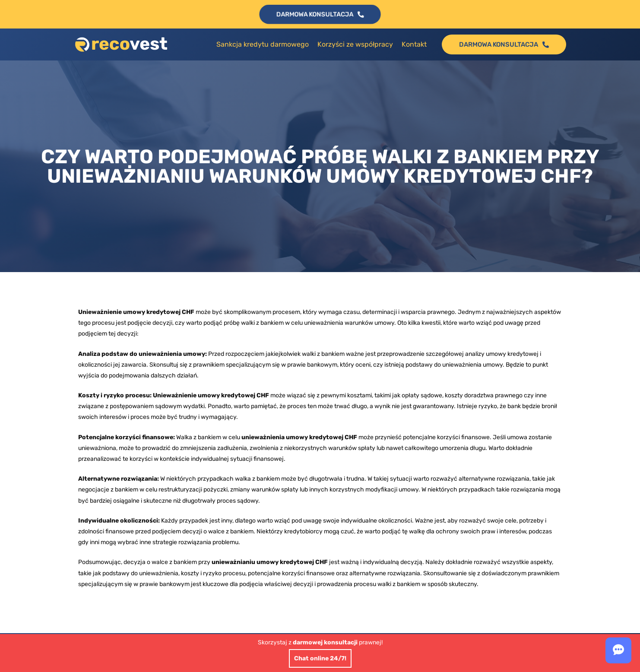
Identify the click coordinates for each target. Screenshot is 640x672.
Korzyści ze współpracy (355, 44)
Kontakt (414, 44)
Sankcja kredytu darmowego (263, 44)
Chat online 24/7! (320, 658)
